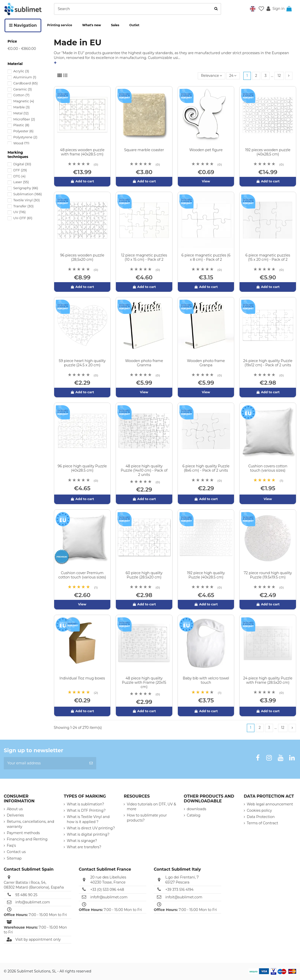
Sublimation (28, 194)
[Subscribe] (91, 763)
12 (279, 76)
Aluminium (25, 77)
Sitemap (14, 858)
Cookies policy (259, 810)
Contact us (16, 852)
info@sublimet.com (33, 902)
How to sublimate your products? (147, 818)
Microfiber (24, 119)
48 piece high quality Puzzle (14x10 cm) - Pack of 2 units (144, 470)
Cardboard (26, 83)
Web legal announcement (270, 804)
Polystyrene (25, 137)
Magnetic (24, 101)
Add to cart (82, 181)
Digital (22, 164)
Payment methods (23, 833)
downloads (197, 809)
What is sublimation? (85, 804)
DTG (20, 176)
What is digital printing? (88, 834)
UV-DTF (23, 218)
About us (15, 809)
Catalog (194, 815)
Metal (21, 113)
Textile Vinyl (27, 200)
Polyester (23, 131)
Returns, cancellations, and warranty (30, 824)
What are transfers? (84, 847)
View (206, 181)
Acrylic (21, 71)
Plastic (21, 125)
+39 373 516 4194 (179, 890)
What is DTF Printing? (86, 810)
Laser (21, 182)
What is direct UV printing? (91, 828)
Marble (22, 107)
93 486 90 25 (26, 895)
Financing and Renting (27, 839)
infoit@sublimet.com (184, 897)
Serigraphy (26, 188)
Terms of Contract (262, 823)
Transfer (24, 206)
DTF (20, 170)
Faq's (11, 845)
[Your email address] (45, 763)
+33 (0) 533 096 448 (107, 890)
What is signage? (82, 841)
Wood (21, 143)
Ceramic (23, 89)
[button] (253, 9)
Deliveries (15, 815)
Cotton (21, 95)
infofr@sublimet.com (109, 897)
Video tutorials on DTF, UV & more (151, 807)
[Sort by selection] (211, 76)
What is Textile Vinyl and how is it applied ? (88, 819)
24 (233, 76)
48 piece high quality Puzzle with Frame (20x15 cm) (144, 682)
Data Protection (261, 817)
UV (20, 212)
